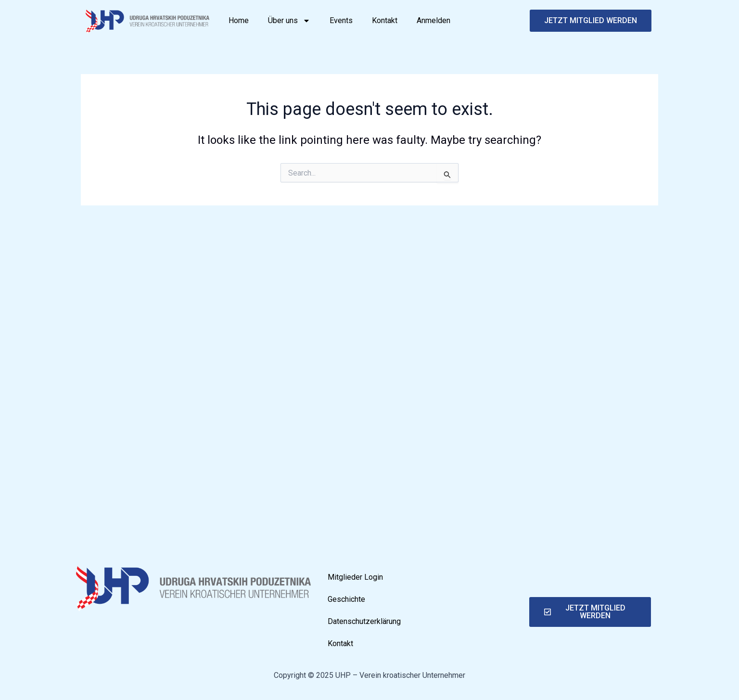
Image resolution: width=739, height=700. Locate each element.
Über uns (289, 21)
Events (341, 20)
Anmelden (433, 20)
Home (239, 20)
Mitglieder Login (355, 577)
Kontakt (385, 20)
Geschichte (346, 599)
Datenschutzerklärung (364, 621)
